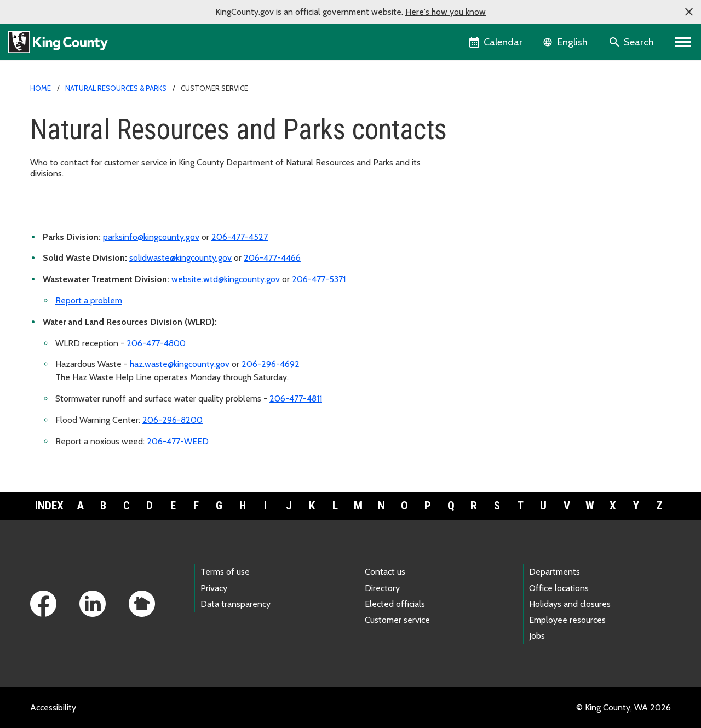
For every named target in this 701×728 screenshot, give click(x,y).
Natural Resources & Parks (116, 88)
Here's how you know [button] (446, 12)
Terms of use (225, 572)
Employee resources (567, 620)
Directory (382, 588)
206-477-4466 (272, 258)
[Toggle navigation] (683, 42)
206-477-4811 (296, 399)
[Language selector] (567, 42)
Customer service (397, 620)
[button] (689, 12)
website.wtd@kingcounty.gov (226, 279)
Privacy (214, 588)
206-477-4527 (240, 237)
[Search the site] (632, 42)
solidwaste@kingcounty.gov (180, 258)
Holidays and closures (570, 604)
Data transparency (235, 604)
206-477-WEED (178, 441)
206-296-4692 (271, 364)
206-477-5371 (319, 279)
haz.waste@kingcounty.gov (180, 364)
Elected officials (395, 604)
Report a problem (89, 300)
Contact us (385, 572)
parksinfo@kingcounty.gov (151, 237)
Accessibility (53, 707)
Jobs (537, 636)
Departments (555, 572)
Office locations (559, 588)
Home (41, 88)
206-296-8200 (173, 420)
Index (49, 506)
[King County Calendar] (496, 42)
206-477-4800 (156, 343)
